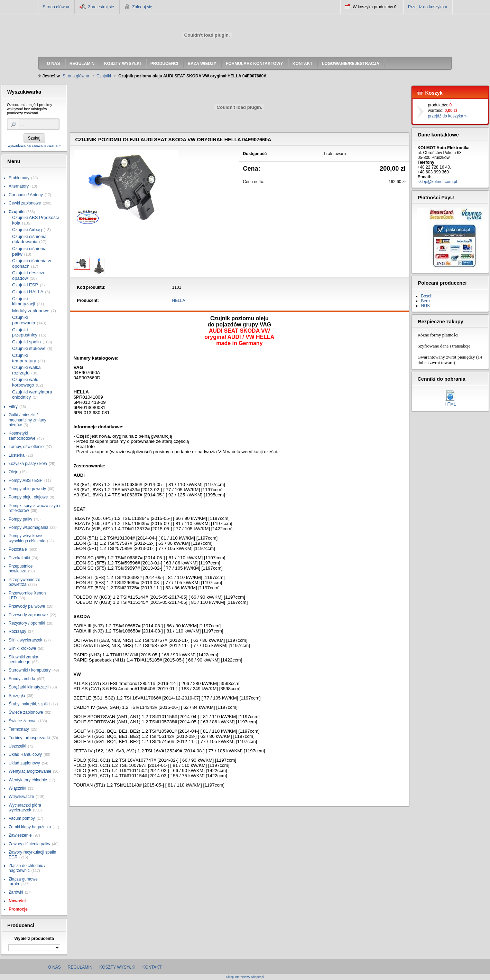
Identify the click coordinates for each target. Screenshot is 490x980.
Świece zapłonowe (26, 712)
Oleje (13, 472)
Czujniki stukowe (29, 348)
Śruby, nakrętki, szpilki (29, 704)
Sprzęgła (17, 696)
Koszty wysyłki (117, 967)
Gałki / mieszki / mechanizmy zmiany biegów (27, 420)
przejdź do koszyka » (447, 116)
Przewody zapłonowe (28, 615)
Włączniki (17, 788)
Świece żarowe (23, 721)
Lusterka (17, 455)
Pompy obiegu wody (27, 489)
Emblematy (19, 178)
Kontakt (152, 967)
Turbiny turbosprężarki (29, 738)
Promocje (18, 909)
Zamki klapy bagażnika (30, 827)
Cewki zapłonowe (25, 203)
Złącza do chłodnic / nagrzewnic (27, 868)
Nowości (17, 901)
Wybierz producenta (34, 939)
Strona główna (56, 7)
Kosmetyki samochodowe (22, 436)
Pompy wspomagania (29, 527)
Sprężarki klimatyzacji (29, 687)
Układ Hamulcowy (25, 754)
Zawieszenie (20, 835)
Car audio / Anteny (26, 195)
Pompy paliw (20, 519)
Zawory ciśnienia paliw (29, 844)
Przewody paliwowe (27, 606)
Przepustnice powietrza (21, 569)
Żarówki (16, 892)
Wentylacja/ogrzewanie (30, 771)
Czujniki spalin (26, 342)
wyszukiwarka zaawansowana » (34, 145)
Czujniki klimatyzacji (24, 301)
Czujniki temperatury (24, 358)
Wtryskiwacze (21, 797)
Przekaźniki (19, 558)
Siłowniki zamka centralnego (23, 659)
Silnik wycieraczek (25, 640)
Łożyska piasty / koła (28, 464)
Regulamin (80, 967)
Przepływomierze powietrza (24, 582)
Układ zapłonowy (24, 763)
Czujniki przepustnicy (25, 332)
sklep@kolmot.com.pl (437, 182)
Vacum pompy (22, 818)
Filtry (13, 407)
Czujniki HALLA (28, 292)
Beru (425, 301)
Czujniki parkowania (24, 320)
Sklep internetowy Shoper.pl (245, 977)
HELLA (179, 301)
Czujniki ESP (25, 285)
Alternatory (19, 186)
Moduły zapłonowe (31, 311)
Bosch (427, 296)
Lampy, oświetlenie (26, 447)
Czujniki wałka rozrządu (26, 370)
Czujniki (17, 212)
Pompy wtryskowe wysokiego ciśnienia (27, 538)
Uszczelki (17, 746)
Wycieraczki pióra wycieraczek (25, 808)
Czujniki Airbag (27, 230)
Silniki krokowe (22, 648)
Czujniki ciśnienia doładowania (29, 239)
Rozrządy (17, 631)
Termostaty (19, 729)
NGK (425, 306)
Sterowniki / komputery (30, 670)
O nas (54, 967)
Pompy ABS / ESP (26, 481)
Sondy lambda (22, 679)
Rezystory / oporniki (27, 623)
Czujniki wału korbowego (25, 382)
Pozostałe (18, 549)
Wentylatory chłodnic (28, 780)
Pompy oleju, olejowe (28, 497)
